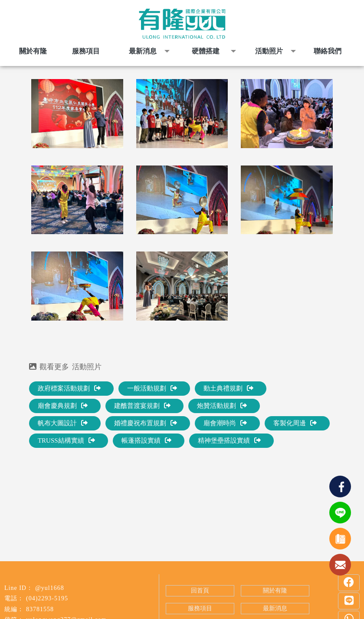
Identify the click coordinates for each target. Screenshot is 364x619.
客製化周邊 (295, 423)
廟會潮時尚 (225, 423)
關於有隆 (275, 591)
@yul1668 (50, 588)
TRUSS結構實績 (66, 440)
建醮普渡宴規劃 (142, 406)
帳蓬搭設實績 (146, 440)
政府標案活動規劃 (69, 388)
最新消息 (275, 608)
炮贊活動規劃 (222, 406)
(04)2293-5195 (47, 598)
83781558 (40, 609)
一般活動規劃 (152, 388)
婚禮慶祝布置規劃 (146, 423)
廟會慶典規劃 (63, 406)
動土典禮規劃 (228, 388)
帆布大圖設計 (63, 423)
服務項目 (200, 608)
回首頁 (200, 591)
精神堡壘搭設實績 (229, 440)
